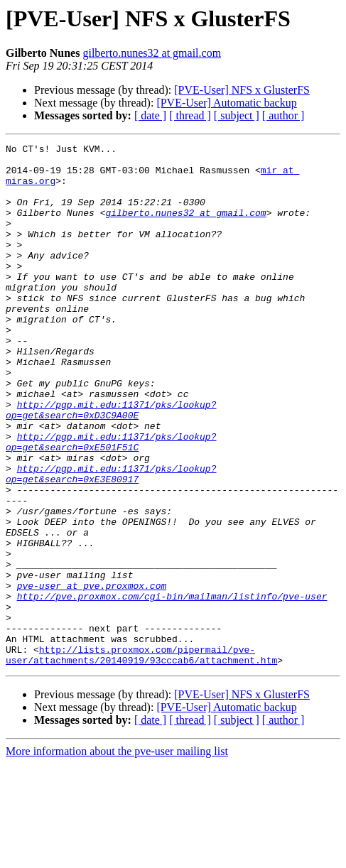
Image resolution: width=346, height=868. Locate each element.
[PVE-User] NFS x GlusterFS (242, 90)
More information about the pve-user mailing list (117, 856)
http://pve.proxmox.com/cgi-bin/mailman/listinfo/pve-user (172, 688)
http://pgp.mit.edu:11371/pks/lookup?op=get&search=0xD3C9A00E (111, 464)
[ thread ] (190, 115)
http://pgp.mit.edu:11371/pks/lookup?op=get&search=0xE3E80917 (111, 541)
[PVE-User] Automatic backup (226, 103)
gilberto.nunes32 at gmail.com (152, 53)
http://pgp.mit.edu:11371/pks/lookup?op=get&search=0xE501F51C (111, 502)
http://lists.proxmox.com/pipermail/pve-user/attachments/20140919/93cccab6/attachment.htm (141, 758)
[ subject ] (237, 115)
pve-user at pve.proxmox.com (92, 675)
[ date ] (150, 115)
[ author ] (283, 115)
